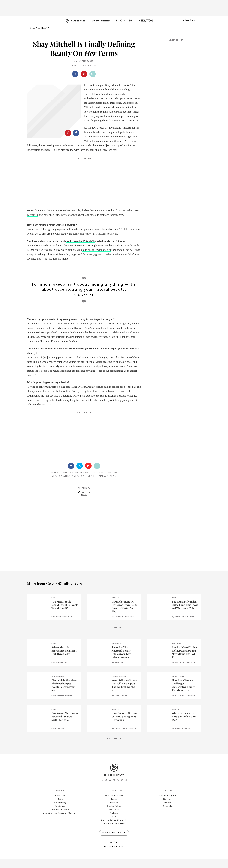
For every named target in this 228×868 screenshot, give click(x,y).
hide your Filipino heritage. (73, 357)
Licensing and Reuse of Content (60, 822)
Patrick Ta (32, 224)
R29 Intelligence (60, 818)
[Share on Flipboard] (88, 475)
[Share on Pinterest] (84, 74)
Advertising (60, 812)
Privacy (114, 812)
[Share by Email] (93, 74)
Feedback (60, 815)
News (113, 485)
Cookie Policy (114, 815)
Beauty (56, 485)
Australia (168, 815)
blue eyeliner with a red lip (97, 259)
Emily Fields (108, 89)
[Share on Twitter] (80, 475)
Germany (168, 808)
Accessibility (114, 818)
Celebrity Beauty (72, 485)
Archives (114, 822)
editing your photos (65, 328)
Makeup (103, 485)
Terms (114, 808)
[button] (185, 23)
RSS (114, 825)
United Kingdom (168, 805)
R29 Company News (114, 805)
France (168, 812)
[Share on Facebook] (75, 74)
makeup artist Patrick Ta (81, 250)
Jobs (60, 808)
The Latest (91, 485)
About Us (60, 805)
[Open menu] (27, 19)
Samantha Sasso (84, 61)
